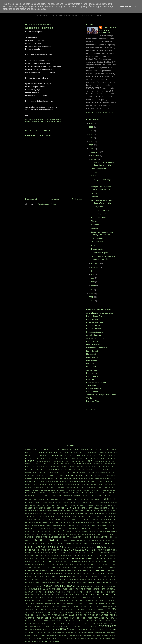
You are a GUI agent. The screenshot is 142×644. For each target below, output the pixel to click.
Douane (86, 484)
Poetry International (94, 373)
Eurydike (41, 493)
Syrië (97, 606)
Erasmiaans (63, 490)
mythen (106, 543)
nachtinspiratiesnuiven (49, 547)
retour (113, 580)
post (79, 574)
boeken (38, 464)
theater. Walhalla (97, 609)
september (96, 264)
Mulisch (112, 541)
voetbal (113, 624)
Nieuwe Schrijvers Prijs (50, 550)
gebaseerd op (68, 499)
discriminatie (32, 484)
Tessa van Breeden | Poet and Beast (101, 395)
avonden (53, 455)
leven (62, 528)
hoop (61, 511)
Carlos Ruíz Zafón (41, 470)
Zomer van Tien (92, 401)
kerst (28, 523)
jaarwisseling (47, 517)
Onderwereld (32, 556)
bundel (65, 467)
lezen (83, 528)
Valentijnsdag (44, 618)
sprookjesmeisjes (34, 604)
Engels (43, 490)
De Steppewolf (106, 476)
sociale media (45, 601)
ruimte (79, 589)
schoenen (98, 592)
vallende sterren (62, 618)
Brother (36, 467)
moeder (103, 541)
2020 (91, 127)
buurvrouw (92, 467)
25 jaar (44, 449)
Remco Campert (87, 580)
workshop (41, 638)
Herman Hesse (110, 508)
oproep (67, 562)
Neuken (94, 183)
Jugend (67, 520)
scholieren (111, 592)
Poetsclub (86, 571)
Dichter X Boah (69, 481)
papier (92, 565)
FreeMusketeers (99, 496)
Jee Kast (95, 517)
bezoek (80, 458)
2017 (91, 138)
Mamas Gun (45, 534)
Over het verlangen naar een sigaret (60, 565)
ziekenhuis (100, 638)
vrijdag (63, 629)
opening (30, 562)
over (103, 562)
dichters (82, 481)
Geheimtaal (95, 172)
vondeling (76, 627)
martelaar (103, 534)
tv (49, 615)
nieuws (67, 550)
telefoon (44, 609)
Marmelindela (92, 360)
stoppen (113, 604)
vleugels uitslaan (79, 624)
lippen (47, 531)
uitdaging (71, 615)
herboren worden (34, 508)
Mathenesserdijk (34, 537)
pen (67, 567)
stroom (66, 606)
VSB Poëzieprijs (56, 633)
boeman (72, 464)
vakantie (30, 618)
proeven (45, 577)
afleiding (54, 452)
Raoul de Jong (41, 580)
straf (38, 606)
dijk (115, 481)
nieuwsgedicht (82, 550)
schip (88, 592)
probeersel (32, 577)
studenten (77, 606)
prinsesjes (111, 574)
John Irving (31, 520)
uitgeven (83, 615)
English (52, 490)
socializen (62, 601)
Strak (45, 606)
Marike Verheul (92, 357)
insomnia (89, 514)
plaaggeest (101, 567)
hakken (47, 505)
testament (70, 609)
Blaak (103, 458)
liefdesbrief (103, 528)
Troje (102, 612)
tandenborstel (109, 606)
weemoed (45, 635)
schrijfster (50, 595)
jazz (88, 517)
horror (88, 511)
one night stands (50, 556)
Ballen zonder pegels (82, 455)
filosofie (112, 493)
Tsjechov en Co (33, 615)
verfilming (99, 618)
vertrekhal (96, 621)
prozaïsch (74, 577)
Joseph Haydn (44, 520)
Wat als (94, 176)
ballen (63, 455)
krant (64, 525)
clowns (29, 473)
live (64, 531)
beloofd (30, 458)
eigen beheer (32, 490)
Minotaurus (92, 541)
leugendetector (50, 528)
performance (88, 567)
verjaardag (43, 621)
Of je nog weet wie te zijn (101, 179)
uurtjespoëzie (109, 615)
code (36, 473)
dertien (98, 478)
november (95, 156)
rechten (74, 580)
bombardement (85, 464)
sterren (103, 604)
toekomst (70, 612)
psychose (85, 577)
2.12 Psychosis (97, 238)
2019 (91, 131)
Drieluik (103, 484)
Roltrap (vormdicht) (98, 207)
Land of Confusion (101, 525)
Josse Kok (57, 520)
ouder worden (93, 562)
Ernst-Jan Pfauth (93, 326)
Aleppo (84, 452)
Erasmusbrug (76, 490)
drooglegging (32, 487)
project (54, 577)
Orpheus (76, 562)
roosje (38, 586)
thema (113, 609)
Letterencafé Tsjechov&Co (97, 348)
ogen (114, 553)
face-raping (52, 493)
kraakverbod (53, 525)
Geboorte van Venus (89, 499)
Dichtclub (31, 481)
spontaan (112, 601)
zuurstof (39, 641)
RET (107, 580)
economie (60, 487)
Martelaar (95, 197)
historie (47, 511)
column (43, 473)
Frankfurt (68, 496)
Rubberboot (69, 589)
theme (28, 612)
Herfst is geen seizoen (100, 210)
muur (53, 543)
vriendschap (50, 629)
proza (64, 577)
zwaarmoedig (52, 641)
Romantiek (59, 121)
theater (81, 609)
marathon (63, 534)
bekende (113, 455)
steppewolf (91, 604)
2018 (91, 134)
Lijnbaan (39, 531)
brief (28, 467)
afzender (65, 452)
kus (79, 525)
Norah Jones (32, 553)
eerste (113, 487)
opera (38, 562)
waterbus (112, 633)
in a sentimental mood (59, 514)
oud (83, 562)
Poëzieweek (111, 571)
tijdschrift (39, 612)
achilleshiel (111, 449)
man (54, 534)
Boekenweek (49, 464)
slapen (97, 598)
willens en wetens (74, 635)
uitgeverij (94, 615)
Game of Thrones (48, 499)
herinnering (72, 508)
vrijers (74, 629)
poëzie (50, 121)
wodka (97, 635)
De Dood (69, 476)
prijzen (101, 574)
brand (114, 464)
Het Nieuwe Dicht (34, 511)
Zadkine (77, 638)
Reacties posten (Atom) (47, 204)
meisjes (55, 537)
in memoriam (77, 514)
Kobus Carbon (92, 341)
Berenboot (42, 458)
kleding (73, 523)
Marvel (113, 534)
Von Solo (90, 398)
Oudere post (77, 199)
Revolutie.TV (91, 379)
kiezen (35, 523)
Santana (29, 592)
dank (28, 476)
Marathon (95, 228)
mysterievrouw (92, 543)
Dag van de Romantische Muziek (83, 473)
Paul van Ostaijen (56, 567)
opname (59, 562)
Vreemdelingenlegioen (100, 214)
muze (60, 544)
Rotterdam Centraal (89, 586)
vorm (40, 630)
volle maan (52, 627)
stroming (55, 606)
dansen (35, 476)
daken (103, 473)
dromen (113, 484)
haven (91, 505)
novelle (56, 553)
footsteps (30, 496)
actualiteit (31, 452)
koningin (90, 523)
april (93, 282)
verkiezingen (57, 621)
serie (48, 598)
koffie (81, 522)
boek (91, 461)
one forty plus (92, 370)
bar (100, 455)
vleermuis (62, 624)
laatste (86, 525)
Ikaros (44, 514)
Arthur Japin (32, 455)
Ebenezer (50, 487)
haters (83, 505)
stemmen (80, 604)
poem (28, 571)
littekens (55, 531)
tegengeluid (31, 609)
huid (27, 514)
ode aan (94, 553)
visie (53, 624)
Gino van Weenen (93, 329)
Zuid (31, 641)
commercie (53, 473)
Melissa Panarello (68, 537)
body (84, 461)
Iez (39, 514)
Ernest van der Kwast (95, 322)
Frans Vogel (81, 496)
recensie (64, 580)
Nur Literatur (91, 367)
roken (83, 583)
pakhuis (84, 565)
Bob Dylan (64, 461)
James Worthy (78, 517)
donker (68, 484)
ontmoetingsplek (83, 556)
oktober (95, 159)
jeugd (114, 517)
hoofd (54, 511)
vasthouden (87, 618)
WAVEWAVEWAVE (32, 635)
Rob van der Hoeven (68, 583)
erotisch (112, 490)
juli (93, 271)
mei (93, 278)
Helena (94, 193)
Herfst (93, 245)
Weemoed (95, 225)
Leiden (29, 528)
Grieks (96, 502)
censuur (88, 470)
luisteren (93, 531)
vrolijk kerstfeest (98, 630)
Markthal (92, 534)
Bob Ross (76, 461)
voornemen (31, 630)
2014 (91, 149)
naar (114, 544)
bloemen (112, 458)
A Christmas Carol (68, 449)
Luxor (102, 531)
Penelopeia (75, 567)
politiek (39, 574)
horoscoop (78, 511)
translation (91, 612)
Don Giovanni (55, 484)
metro (104, 537)
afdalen (43, 452)
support (88, 606)
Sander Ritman (92, 392)
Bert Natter (55, 458)
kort (114, 522)
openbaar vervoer (106, 559)
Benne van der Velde (95, 319)
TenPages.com (57, 609)
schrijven (110, 595)
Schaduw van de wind (59, 592)
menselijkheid (85, 537)
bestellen (69, 458)
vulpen (70, 632)
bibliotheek (92, 458)
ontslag (98, 556)
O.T (80, 553)
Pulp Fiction (111, 577)
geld (44, 502)
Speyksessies (87, 601)
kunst (72, 525)
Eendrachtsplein (74, 487)
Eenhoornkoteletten (99, 217)
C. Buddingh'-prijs (108, 467)
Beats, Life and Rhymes (96, 316)
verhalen (30, 621)
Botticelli (99, 464)
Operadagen (48, 562)
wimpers (88, 635)
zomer (114, 638)
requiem (100, 580)
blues (40, 461)
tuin (45, 615)
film (104, 493)
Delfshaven (79, 478)
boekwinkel (62, 464)
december (95, 152)
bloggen (30, 461)
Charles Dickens (101, 470)
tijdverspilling (55, 612)
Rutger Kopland (93, 589)
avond (43, 455)
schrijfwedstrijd (92, 595)
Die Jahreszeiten (96, 481)
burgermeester (78, 467)
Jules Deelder (78, 520)
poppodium (71, 574)
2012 (91, 293)
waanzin (79, 633)
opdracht (64, 559)
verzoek (108, 621)
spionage (100, 601)
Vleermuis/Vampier (98, 169)
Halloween (57, 505)
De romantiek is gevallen (101, 253)
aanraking (86, 449)
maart (94, 285)
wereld (54, 635)
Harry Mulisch (71, 505)
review (29, 583)
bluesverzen (51, 461)
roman (92, 582)
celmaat (78, 470)
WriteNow (51, 638)
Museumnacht (42, 544)
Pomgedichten (92, 376)
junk (89, 520)
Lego (114, 525)
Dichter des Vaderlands (49, 481)
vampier (76, 618)
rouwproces (55, 589)
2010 (91, 301)
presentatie (89, 574)
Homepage (54, 199)
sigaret (55, 598)
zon (27, 641)
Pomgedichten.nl (55, 574)
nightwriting (99, 550)
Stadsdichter (52, 603)
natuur (69, 547)
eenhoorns (89, 487)
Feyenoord (87, 493)
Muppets (30, 543)
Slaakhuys (86, 598)
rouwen (44, 589)
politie (29, 574)
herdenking (50, 508)
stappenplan (67, 604)
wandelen (100, 632)
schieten (79, 592)
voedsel (103, 624)
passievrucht (102, 565)
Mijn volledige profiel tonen (100, 112)
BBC (105, 455)
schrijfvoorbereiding (68, 595)
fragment (56, 496)
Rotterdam (65, 586)
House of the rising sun (105, 511)
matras (46, 537)
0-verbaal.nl (31, 449)
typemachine (58, 615)
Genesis (59, 502)
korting (29, 525)
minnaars (81, 541)
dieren (109, 481)
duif (43, 487)
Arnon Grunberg (108, 452)
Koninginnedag (103, 523)
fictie (97, 493)
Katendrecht (110, 520)
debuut (67, 478)
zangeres (86, 638)
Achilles (98, 449)
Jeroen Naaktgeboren (95, 338)
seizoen (39, 598)
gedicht (36, 121)
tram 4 (80, 612)
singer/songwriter (70, 598)
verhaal (111, 618)
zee (93, 638)
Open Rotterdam (83, 558)
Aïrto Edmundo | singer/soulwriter (100, 313)
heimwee (99, 505)
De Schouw (91, 476)
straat (29, 606)
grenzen (87, 502)
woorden (30, 638)
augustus (95, 267)
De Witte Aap (55, 478)
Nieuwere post (31, 199)
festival (76, 493)
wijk (61, 635)
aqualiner (93, 452)
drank (94, 484)
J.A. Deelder (32, 517)
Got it (137, 6)
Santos (39, 592)
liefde (91, 528)
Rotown (49, 586)
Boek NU (99, 461)
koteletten (40, 525)
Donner (77, 484)
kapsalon (97, 520)
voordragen (108, 626)
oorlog (54, 559)
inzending (111, 514)
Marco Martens (78, 534)
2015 (91, 145)
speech (74, 601)
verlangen (71, 621)
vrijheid (83, 629)
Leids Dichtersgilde (94, 345)
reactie (54, 580)
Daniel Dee (112, 473)
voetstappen (31, 627)
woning (113, 635)
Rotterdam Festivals (94, 388)
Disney (43, 484)
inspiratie (100, 514)
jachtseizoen (63, 517)
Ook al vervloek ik (98, 242)
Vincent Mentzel (41, 624)
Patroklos (40, 567)
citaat (114, 470)
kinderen (44, 522)
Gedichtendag (33, 502)
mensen (96, 537)
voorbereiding (90, 627)
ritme (53, 583)
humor (33, 514)
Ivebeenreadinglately (95, 332)
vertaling (84, 621)
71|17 (53, 449)
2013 (91, 290)
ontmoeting (66, 556)
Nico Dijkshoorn (85, 547)
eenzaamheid (102, 487)
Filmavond (95, 221)
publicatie (97, 577)
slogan (106, 598)
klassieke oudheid (59, 523)
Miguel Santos (109, 27)
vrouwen (30, 632)
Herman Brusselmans (91, 508)
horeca (68, 511)
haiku (39, 505)
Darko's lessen (47, 476)
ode (86, 553)
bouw (107, 464)
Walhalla (89, 633)
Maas (114, 531)
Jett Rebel (105, 517)
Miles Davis (69, 541)
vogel (42, 627)
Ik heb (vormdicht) (98, 249)
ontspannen (110, 556)
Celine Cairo (67, 470)
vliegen (94, 624)
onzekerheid (31, 559)
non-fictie (112, 550)
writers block (65, 638)
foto (39, 496)
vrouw (113, 629)
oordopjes (44, 559)
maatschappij (32, 534)
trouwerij (111, 612)
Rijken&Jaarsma (41, 583)
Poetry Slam (72, 571)
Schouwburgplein (34, 595)
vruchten (41, 633)
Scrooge (30, 598)
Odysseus (105, 553)
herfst (60, 508)
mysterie (78, 544)
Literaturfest (91, 354)
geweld (68, 502)
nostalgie (45, 553)
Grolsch (105, 502)
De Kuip (80, 476)
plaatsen (112, 567)
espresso (30, 493)
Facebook (65, 493)
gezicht (77, 502)
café (28, 470)
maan (108, 531)
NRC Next (90, 364)
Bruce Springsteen (51, 467)
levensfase (73, 528)
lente (37, 528)
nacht (29, 547)
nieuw (43, 121)
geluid (51, 502)
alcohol (75, 452)
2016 (91, 141)
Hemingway (111, 505)
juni (93, 274)
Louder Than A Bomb (77, 531)
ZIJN (108, 638)
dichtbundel (110, 478)
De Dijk (59, 476)
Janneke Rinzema (93, 335)
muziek (68, 543)
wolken (105, 635)
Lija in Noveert (92, 351)
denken (90, 478)
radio (29, 579)
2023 (91, 123)
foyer (46, 496)
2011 (91, 297)
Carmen (55, 470)
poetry (36, 571)
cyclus (63, 473)
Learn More (126, 6)
